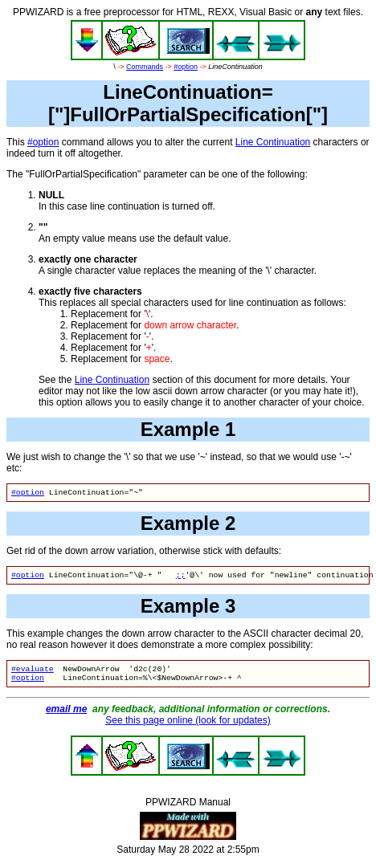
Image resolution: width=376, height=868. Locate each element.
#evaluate (33, 673)
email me (66, 715)
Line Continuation (273, 142)
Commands (145, 67)
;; (181, 578)
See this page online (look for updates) (188, 727)
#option (186, 67)
